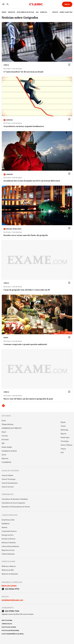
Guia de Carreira (8, 487)
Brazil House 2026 (8, 520)
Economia (5, 440)
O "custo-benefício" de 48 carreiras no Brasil (23, 72)
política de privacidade (10, 630)
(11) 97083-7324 (12, 611)
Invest (4, 455)
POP (62, 453)
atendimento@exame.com (12, 600)
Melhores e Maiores (9, 566)
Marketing (64, 430)
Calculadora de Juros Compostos (13, 503)
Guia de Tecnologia (9, 479)
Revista (55, 12)
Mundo (63, 422)
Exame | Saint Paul (66, 12)
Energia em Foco (8, 535)
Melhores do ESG (8, 570)
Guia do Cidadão (7, 475)
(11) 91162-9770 (12, 589)
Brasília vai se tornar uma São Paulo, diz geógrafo (26, 235)
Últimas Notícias (8, 424)
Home (4, 421)
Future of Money (67, 445)
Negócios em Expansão (10, 574)
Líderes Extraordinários (10, 546)
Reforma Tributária (9, 543)
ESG (37, 12)
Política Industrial (8, 554)
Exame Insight (7, 447)
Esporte (64, 434)
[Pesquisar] (8, 4)
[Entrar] (67, 4)
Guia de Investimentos (10, 483)
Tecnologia (65, 441)
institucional (7, 620)
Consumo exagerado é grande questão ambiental (25, 344)
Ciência (63, 449)
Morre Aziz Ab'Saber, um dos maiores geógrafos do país (28, 399)
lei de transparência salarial (13, 634)
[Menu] (3, 4)
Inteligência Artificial (26, 12)
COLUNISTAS (6, 462)
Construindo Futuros (9, 531)
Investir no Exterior (9, 539)
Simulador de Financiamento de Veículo (16, 507)
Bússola (4, 527)
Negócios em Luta (8, 550)
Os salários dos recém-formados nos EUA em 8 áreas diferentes (32, 181)
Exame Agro (65, 437)
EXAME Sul (44, 12)
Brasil (4, 432)
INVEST (4, 12)
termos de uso (7, 624)
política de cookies (9, 627)
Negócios (12, 12)
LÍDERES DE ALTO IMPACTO (12, 428)
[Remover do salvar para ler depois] (69, 65)
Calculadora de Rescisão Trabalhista (15, 499)
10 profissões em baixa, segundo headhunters (24, 126)
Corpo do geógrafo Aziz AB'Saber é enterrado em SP (27, 290)
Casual (63, 426)
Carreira (5, 436)
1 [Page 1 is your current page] (3, 406)
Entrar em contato (9, 586)
